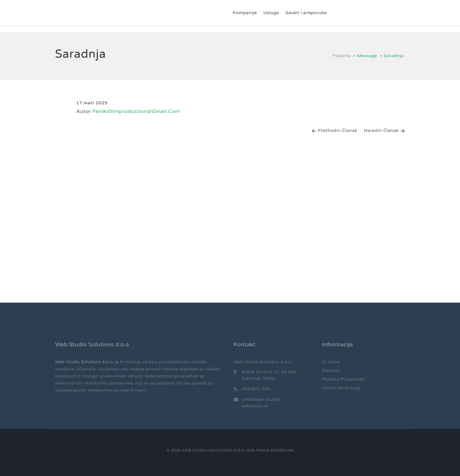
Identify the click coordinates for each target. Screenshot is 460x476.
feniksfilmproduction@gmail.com (136, 111)
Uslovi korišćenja (341, 388)
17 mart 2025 (92, 103)
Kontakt (331, 371)
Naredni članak (384, 130)
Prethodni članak (334, 130)
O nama (331, 362)
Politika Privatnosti (344, 379)
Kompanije (245, 13)
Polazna (342, 56)
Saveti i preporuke (306, 13)
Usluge (271, 13)
